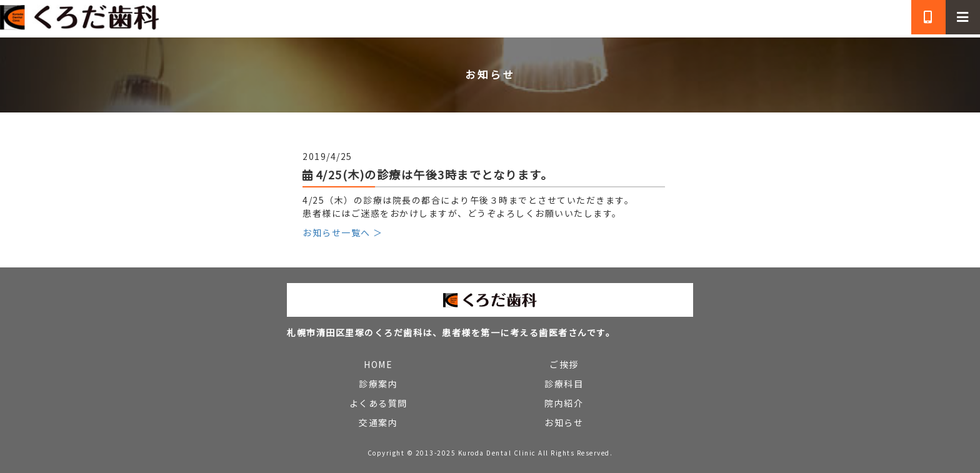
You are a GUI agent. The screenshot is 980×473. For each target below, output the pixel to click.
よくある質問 (378, 403)
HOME (378, 364)
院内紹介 (564, 403)
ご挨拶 (564, 364)
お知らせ (564, 422)
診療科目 (564, 384)
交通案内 (378, 422)
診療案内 (378, 384)
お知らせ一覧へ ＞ (343, 232)
